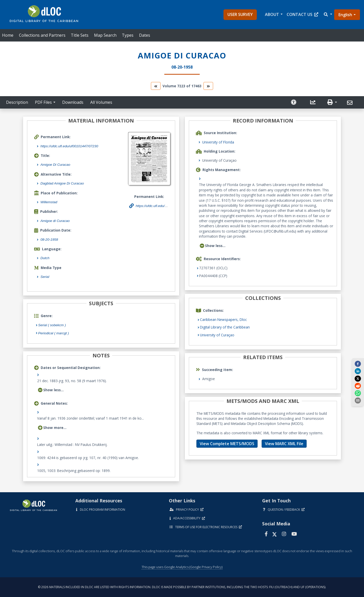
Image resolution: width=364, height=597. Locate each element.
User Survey (240, 14)
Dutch (45, 258)
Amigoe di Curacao (55, 221)
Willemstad (49, 202)
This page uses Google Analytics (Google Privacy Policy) (182, 567)
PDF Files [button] (43, 102)
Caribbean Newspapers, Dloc (223, 320)
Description (17, 102)
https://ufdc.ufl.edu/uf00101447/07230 (69, 146)
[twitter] (358, 378)
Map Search (105, 35)
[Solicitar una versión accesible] (294, 102)
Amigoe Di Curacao (55, 165)
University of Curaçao (217, 335)
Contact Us (302, 14)
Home (8, 35)
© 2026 (182, 587)
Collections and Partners (42, 35)
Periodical (54, 333)
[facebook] (358, 363)
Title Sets (80, 35)
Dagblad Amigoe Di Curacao (62, 183)
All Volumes (101, 102)
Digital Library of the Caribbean (225, 327)
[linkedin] (358, 371)
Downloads (73, 102)
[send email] (358, 400)
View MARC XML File (284, 444)
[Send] (350, 103)
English (345, 15)
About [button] (272, 14)
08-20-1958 (49, 240)
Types (128, 35)
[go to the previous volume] (156, 86)
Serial (45, 277)
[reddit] (358, 386)
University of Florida (218, 142)
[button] (328, 15)
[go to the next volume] (208, 86)
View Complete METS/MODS (227, 444)
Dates (145, 35)
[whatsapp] (358, 393)
